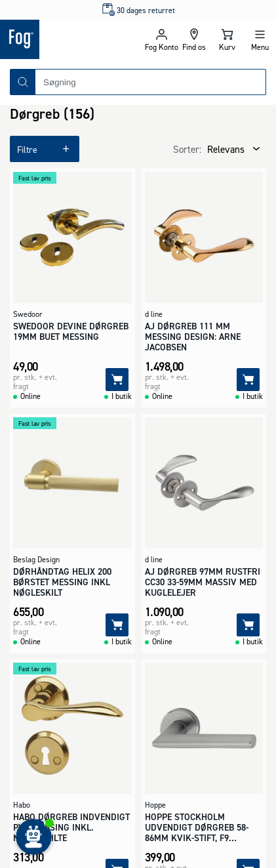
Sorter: (187, 149)
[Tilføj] (117, 380)
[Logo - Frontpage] (69, 39)
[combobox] (150, 82)
